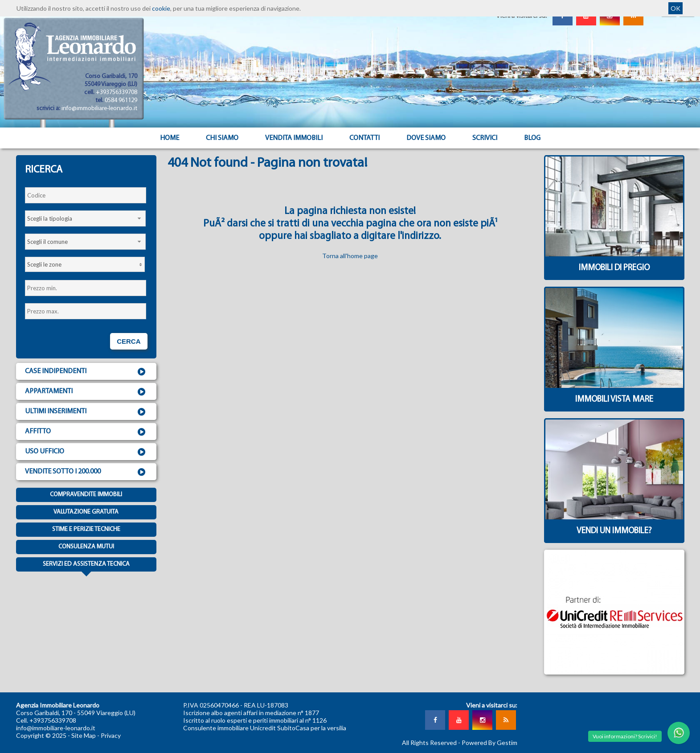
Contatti (364, 138)
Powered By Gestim (489, 743)
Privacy (111, 735)
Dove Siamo (426, 138)
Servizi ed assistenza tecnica (86, 566)
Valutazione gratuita (86, 512)
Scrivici (485, 138)
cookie (161, 8)
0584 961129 (121, 101)
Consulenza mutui (86, 547)
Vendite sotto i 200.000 (86, 472)
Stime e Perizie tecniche (86, 529)
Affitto (86, 432)
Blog (532, 138)
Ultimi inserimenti (86, 412)
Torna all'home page (350, 256)
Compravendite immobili (86, 495)
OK (675, 8)
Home (170, 138)
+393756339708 (117, 93)
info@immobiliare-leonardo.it (99, 109)
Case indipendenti (86, 372)
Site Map (84, 735)
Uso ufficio (86, 452)
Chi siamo (222, 138)
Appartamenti (86, 392)
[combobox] (86, 218)
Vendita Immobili (294, 138)
